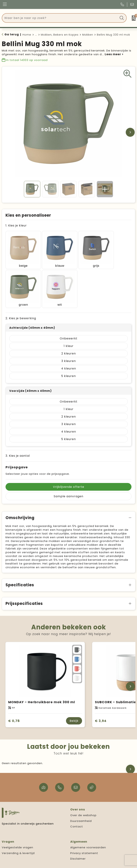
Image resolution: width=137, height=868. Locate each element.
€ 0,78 (14, 711)
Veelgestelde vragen (17, 838)
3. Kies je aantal (18, 446)
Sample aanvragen (68, 486)
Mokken (88, 35)
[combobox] (60, 18)
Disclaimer (78, 849)
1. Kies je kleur (16, 225)
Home (27, 35)
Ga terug (12, 34)
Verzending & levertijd (18, 843)
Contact (77, 817)
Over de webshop (83, 805)
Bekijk (74, 711)
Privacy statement (84, 843)
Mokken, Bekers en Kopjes (60, 35)
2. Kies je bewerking (21, 308)
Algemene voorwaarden (88, 838)
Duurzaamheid (81, 811)
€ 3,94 (101, 711)
